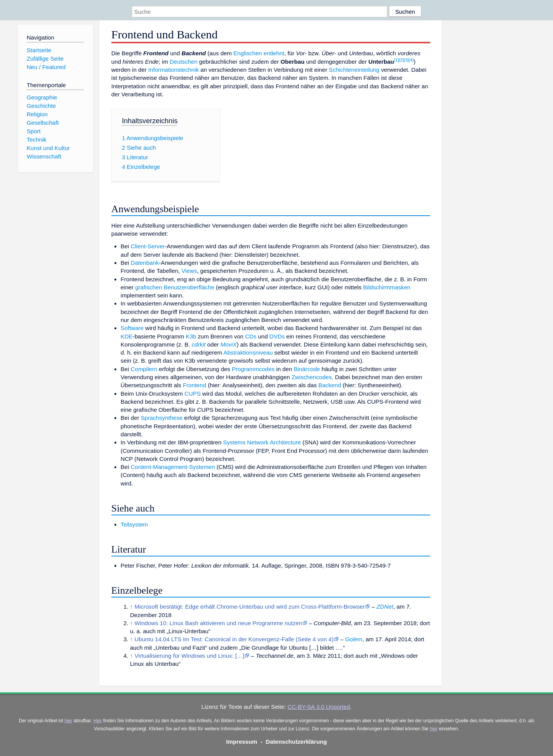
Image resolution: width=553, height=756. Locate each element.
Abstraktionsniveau (248, 352)
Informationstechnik (174, 70)
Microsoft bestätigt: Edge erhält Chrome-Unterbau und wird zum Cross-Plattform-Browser (250, 607)
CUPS (192, 394)
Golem (354, 639)
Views (189, 271)
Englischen (248, 53)
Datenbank (145, 263)
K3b (191, 336)
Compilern (144, 369)
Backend (330, 385)
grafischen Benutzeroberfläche (175, 287)
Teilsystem (134, 524)
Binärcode (307, 369)
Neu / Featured (46, 67)
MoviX (228, 344)
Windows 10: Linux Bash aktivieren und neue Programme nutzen (218, 623)
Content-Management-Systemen (173, 467)
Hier (98, 721)
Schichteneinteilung (354, 70)
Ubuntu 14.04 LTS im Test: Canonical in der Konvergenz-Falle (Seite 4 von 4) (234, 639)
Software (132, 328)
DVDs (277, 336)
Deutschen (184, 62)
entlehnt (274, 53)
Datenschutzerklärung (296, 742)
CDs (251, 336)
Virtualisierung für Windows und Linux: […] (189, 656)
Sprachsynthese (161, 418)
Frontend (195, 385)
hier (68, 721)
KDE (127, 336)
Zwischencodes (312, 377)
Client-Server (148, 246)
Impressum (242, 742)
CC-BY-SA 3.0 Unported (319, 707)
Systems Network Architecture (262, 442)
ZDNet (385, 607)
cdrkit (199, 344)
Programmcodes (253, 369)
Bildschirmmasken (387, 287)
